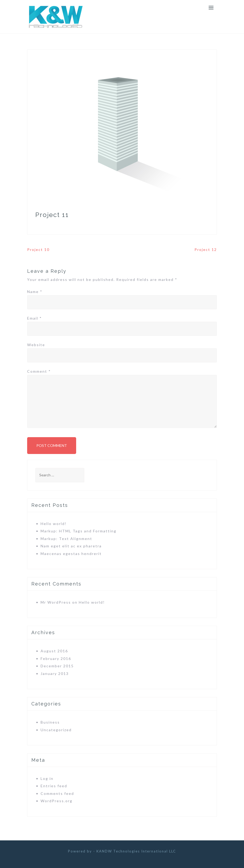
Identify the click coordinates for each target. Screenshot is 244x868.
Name (35, 292)
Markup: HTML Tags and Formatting (79, 531)
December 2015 (57, 666)
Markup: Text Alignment (66, 539)
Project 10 (38, 249)
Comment (39, 371)
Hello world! (54, 524)
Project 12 (206, 249)
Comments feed (57, 793)
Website (36, 345)
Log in (47, 778)
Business (50, 722)
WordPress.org (57, 801)
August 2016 (54, 651)
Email (35, 318)
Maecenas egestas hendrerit (71, 554)
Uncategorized (56, 730)
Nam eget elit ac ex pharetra (71, 546)
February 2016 (56, 658)
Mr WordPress (56, 602)
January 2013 (55, 673)
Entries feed (54, 786)
